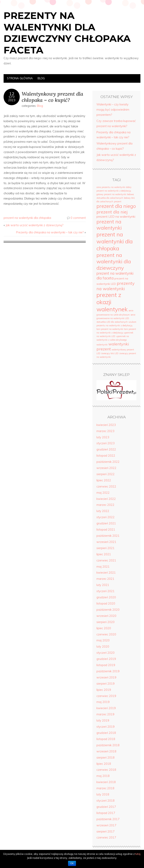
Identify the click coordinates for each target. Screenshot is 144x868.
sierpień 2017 (106, 832)
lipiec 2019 (104, 690)
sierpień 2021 (106, 548)
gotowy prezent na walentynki (111, 194)
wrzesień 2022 (106, 468)
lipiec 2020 (104, 628)
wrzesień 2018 (106, 751)
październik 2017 (108, 819)
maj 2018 (103, 776)
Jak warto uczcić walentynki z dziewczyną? (35, 225)
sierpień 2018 (106, 758)
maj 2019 (103, 702)
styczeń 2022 (106, 517)
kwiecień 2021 (106, 573)
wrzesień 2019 (106, 677)
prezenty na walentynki (115, 286)
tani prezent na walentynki (110, 329)
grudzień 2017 (106, 807)
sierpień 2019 (106, 684)
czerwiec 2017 (106, 838)
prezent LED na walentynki (116, 216)
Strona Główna (20, 78)
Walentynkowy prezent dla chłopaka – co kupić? (52, 97)
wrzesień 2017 (106, 825)
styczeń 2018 (106, 801)
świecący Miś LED (110, 353)
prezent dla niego (116, 206)
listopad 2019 (106, 665)
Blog (41, 78)
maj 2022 (103, 493)
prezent (118, 202)
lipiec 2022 (104, 480)
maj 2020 (103, 640)
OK (72, 863)
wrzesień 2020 (106, 616)
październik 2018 (108, 745)
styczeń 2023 (106, 443)
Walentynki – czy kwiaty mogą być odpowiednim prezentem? (113, 110)
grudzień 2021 (106, 523)
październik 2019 (108, 671)
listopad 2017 (106, 813)
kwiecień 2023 (106, 425)
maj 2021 (103, 567)
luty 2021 (103, 585)
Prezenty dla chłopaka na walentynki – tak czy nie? (50, 232)
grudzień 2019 (106, 659)
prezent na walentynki (109, 225)
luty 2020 (103, 647)
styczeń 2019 (106, 727)
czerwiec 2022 (106, 487)
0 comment (78, 218)
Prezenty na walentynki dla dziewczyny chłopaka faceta (67, 33)
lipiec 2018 (104, 764)
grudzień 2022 (106, 449)
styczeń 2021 (106, 591)
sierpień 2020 (106, 622)
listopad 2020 (106, 604)
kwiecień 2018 (106, 782)
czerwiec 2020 (106, 634)
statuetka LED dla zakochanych (112, 322)
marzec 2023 (105, 431)
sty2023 (12, 99)
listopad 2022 (106, 456)
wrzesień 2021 (106, 542)
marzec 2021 (105, 579)
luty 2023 (103, 437)
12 (12, 94)
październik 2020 (108, 610)
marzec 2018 (105, 788)
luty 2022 (103, 511)
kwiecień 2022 (106, 499)
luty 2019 (103, 721)
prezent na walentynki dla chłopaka (27, 218)
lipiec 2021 (104, 554)
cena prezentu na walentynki (111, 187)
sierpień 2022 (106, 474)
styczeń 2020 (106, 653)
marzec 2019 (105, 714)
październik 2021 (108, 536)
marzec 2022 (105, 505)
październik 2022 (108, 462)
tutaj (138, 854)
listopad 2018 (106, 739)
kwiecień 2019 (106, 708)
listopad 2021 (106, 530)
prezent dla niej (112, 212)
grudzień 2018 (106, 733)
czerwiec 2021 (106, 560)
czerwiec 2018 (106, 770)
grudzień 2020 (106, 597)
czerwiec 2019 (106, 696)
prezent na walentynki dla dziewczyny (114, 261)
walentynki (102, 345)
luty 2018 (103, 794)
